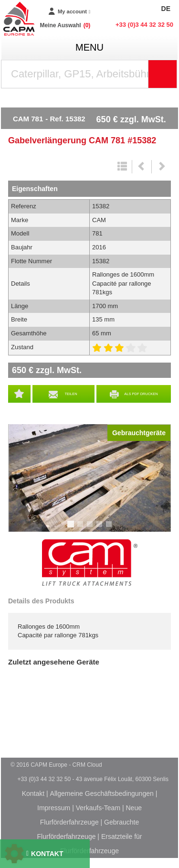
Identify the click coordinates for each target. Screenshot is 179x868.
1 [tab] (72, 528)
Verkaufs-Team (98, 808)
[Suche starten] (163, 74)
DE (166, 9)
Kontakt (33, 793)
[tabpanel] (89, 478)
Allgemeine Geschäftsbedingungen (102, 793)
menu (89, 47)
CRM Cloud (87, 765)
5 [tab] (110, 528)
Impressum (54, 808)
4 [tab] (101, 528)
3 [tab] (91, 528)
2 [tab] (82, 528)
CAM (90, 563)
